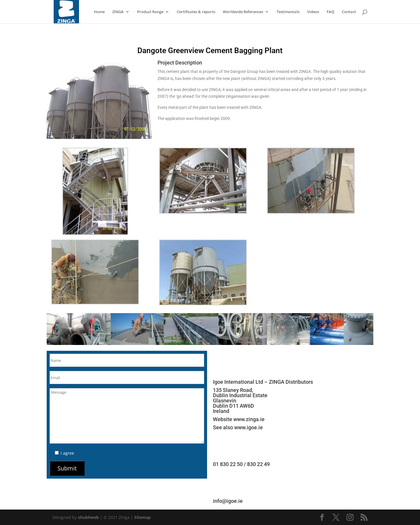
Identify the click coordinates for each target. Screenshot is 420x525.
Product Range (150, 12)
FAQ (330, 12)
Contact (349, 12)
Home (99, 12)
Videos (313, 12)
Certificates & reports (196, 12)
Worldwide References (243, 12)
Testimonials (288, 12)
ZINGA (118, 12)
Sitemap (142, 517)
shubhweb (88, 517)
